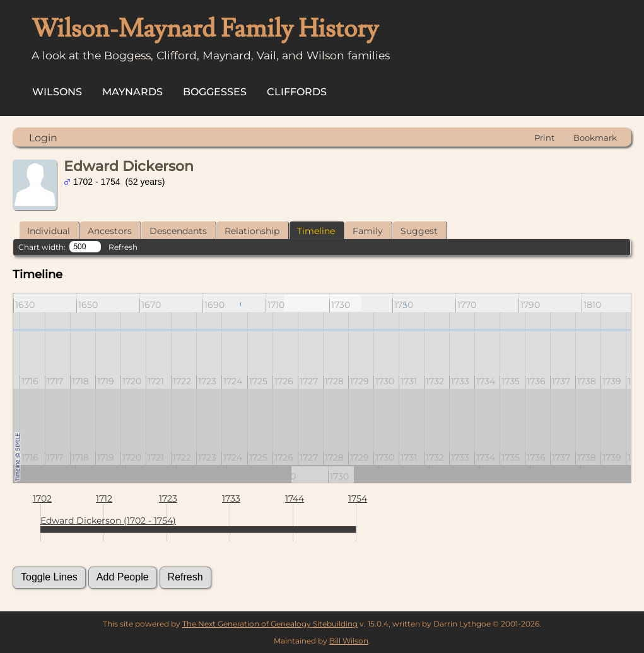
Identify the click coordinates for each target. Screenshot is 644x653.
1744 (295, 498)
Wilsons (57, 92)
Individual (49, 231)
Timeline (316, 231)
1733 (231, 498)
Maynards (132, 92)
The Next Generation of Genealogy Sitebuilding (270, 624)
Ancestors (110, 231)
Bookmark (595, 138)
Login (43, 138)
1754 (358, 498)
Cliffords (297, 92)
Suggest (419, 231)
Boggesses (215, 92)
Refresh (123, 247)
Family (368, 231)
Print (544, 138)
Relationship (252, 231)
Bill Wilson (349, 641)
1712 (104, 498)
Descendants (178, 231)
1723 (168, 498)
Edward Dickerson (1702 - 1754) (108, 521)
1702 (42, 498)
